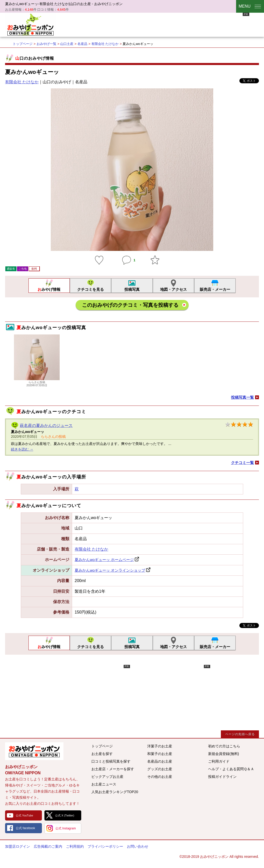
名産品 (82, 44)
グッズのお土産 (160, 769)
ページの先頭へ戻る (240, 734)
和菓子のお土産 (160, 754)
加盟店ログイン (18, 846)
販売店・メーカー (215, 289)
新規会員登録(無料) (224, 754)
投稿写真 (132, 289)
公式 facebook (25, 828)
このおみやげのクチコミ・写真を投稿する (130, 305)
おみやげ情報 (49, 289)
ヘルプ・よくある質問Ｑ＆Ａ (231, 769)
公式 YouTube (24, 815)
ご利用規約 (75, 846)
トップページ (23, 44)
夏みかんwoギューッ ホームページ (104, 560)
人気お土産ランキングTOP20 (115, 792)
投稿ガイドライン (222, 777)
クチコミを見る (90, 289)
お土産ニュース (104, 784)
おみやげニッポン (30, 24)
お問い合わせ (138, 846)
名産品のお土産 (160, 761)
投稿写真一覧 (242, 397)
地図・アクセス (174, 289)
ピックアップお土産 (107, 777)
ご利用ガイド (219, 761)
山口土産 (67, 44)
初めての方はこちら (224, 746)
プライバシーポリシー (105, 846)
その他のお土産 (160, 777)
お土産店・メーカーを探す (113, 769)
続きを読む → (22, 449)
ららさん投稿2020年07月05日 (37, 382)
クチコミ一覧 (242, 463)
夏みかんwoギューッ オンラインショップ (110, 570)
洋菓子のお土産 (160, 746)
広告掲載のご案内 (48, 846)
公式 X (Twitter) (65, 815)
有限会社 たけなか (105, 44)
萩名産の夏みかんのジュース (46, 425)
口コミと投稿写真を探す (111, 761)
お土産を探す (102, 754)
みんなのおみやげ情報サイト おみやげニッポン (34, 751)
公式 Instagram (66, 828)
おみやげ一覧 (46, 44)
